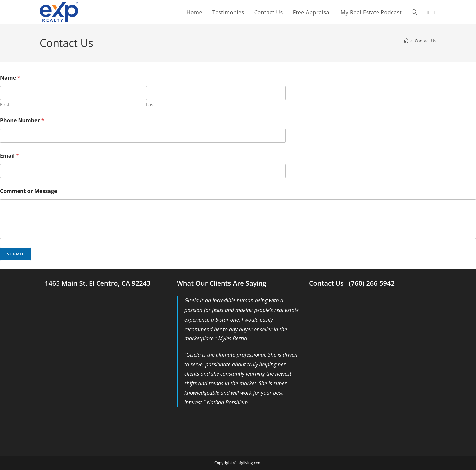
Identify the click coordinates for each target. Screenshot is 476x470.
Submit (16, 254)
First (5, 105)
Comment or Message (29, 191)
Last (151, 105)
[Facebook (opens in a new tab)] (428, 12)
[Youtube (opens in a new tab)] (435, 12)
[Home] (406, 41)
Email (9, 156)
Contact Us (425, 41)
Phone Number (22, 120)
